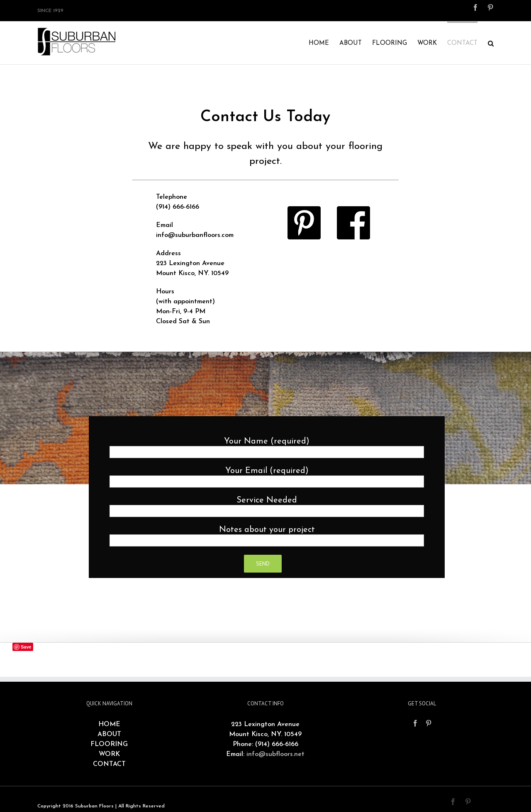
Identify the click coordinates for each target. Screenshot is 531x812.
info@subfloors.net (275, 754)
